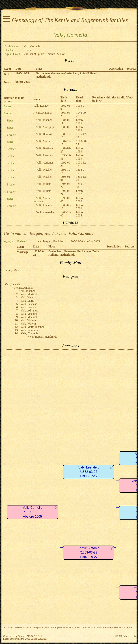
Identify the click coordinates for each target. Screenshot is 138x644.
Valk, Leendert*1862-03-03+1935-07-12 (89, 472)
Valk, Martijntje (45, 127)
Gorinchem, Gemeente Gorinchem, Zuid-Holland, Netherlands (74, 253)
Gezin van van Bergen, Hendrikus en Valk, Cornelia (49, 233)
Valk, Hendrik (44, 134)
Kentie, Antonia (42, 113)
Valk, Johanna (44, 120)
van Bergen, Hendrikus (51, 241)
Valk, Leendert (42, 106)
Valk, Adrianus (45, 163)
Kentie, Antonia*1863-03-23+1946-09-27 (89, 553)
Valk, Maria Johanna (41, 200)
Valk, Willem (44, 184)
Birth (7, 74)
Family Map (12, 270)
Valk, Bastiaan (44, 148)
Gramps (22, 636)
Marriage (23, 252)
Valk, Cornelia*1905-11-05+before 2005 (33, 512)
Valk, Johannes (45, 205)
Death (7, 82)
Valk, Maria (43, 141)
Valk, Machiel (44, 170)
